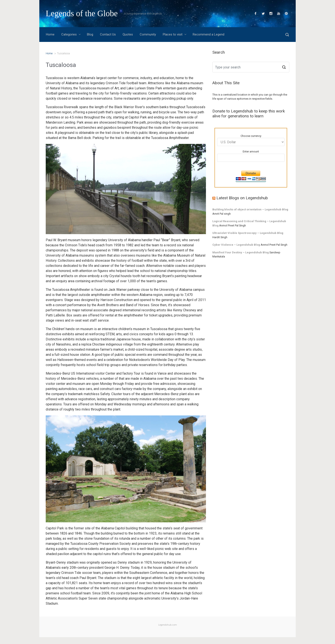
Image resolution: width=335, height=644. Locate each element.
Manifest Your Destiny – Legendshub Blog (241, 252)
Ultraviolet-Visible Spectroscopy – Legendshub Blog (248, 233)
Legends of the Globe (82, 13)
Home (49, 53)
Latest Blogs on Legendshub (242, 198)
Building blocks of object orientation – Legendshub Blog (250, 209)
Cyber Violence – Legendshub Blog (236, 245)
